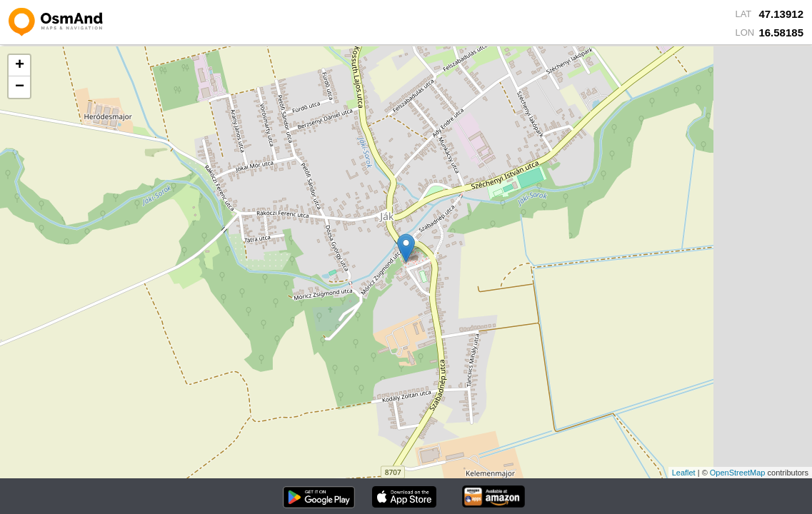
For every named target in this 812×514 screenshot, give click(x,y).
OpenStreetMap (738, 473)
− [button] (20, 87)
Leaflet (684, 473)
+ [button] (20, 66)
